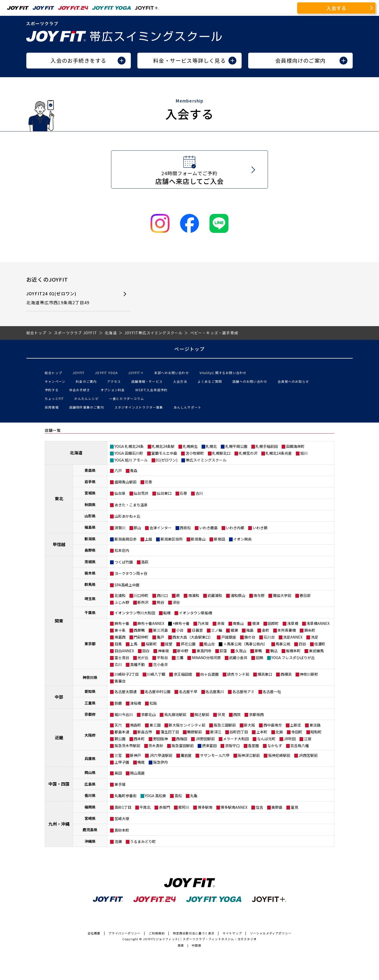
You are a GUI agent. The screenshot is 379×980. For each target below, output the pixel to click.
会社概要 (94, 933)
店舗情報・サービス (147, 381)
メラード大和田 (236, 739)
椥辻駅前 (202, 714)
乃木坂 (203, 623)
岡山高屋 (137, 773)
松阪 (153, 703)
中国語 (196, 945)
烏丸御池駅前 (175, 714)
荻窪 (223, 651)
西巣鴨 (139, 630)
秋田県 (90, 504)
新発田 (220, 539)
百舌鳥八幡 (300, 746)
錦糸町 (310, 630)
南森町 (136, 725)
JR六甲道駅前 (161, 755)
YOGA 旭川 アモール (131, 460)
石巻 (183, 493)
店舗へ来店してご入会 (190, 178)
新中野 (183, 651)
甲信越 (59, 544)
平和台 (162, 658)
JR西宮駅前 (308, 755)
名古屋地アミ (243, 692)
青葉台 (120, 681)
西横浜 (286, 674)
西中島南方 (273, 725)
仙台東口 (164, 493)
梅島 (250, 630)
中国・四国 (59, 784)
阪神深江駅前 (249, 755)
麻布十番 (122, 623)
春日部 (305, 595)
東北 (59, 498)
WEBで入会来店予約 (151, 390)
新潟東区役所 (172, 539)
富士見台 (122, 658)
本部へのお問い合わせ (172, 373)
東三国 (155, 725)
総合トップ (53, 373)
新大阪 (250, 725)
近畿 (59, 737)
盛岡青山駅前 (126, 482)
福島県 (90, 527)
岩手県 (90, 482)
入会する (336, 8)
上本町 (262, 732)
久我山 (241, 651)
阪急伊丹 (161, 762)
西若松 (185, 528)
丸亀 (194, 796)
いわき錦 (260, 528)
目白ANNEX (124, 651)
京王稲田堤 (183, 674)
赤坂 (221, 623)
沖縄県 (90, 841)
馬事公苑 (283, 644)
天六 (118, 725)
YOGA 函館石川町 (129, 453)
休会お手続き (80, 390)
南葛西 (120, 637)
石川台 (269, 637)
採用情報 (52, 407)
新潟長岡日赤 (126, 539)
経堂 (169, 644)
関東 (59, 621)
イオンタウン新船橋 (196, 613)
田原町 (273, 623)
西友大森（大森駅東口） (193, 637)
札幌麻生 (190, 446)
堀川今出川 (124, 714)
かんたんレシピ (86, 398)
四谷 (302, 644)
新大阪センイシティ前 (187, 725)
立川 (118, 664)
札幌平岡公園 (236, 446)
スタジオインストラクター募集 (139, 407)
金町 (266, 630)
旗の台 (250, 637)
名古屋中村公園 (158, 692)
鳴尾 (141, 762)
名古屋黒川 (215, 692)
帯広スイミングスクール (206, 460)
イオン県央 (242, 539)
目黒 (118, 644)
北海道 (76, 453)
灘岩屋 (186, 755)
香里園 (253, 746)
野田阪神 (161, 739)
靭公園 (120, 739)
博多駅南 (205, 807)
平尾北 (145, 807)
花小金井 (161, 664)
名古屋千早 (188, 692)
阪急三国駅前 (225, 725)
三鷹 (180, 658)
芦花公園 (188, 644)
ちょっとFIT (54, 398)
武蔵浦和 (215, 595)
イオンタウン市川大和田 (135, 613)
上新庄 (296, 725)
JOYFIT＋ (136, 373)
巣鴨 (258, 651)
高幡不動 (137, 664)
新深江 (216, 732)
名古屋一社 (272, 692)
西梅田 (182, 739)
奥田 (118, 773)
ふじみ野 (122, 602)
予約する (52, 390)
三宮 (118, 755)
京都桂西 (256, 714)
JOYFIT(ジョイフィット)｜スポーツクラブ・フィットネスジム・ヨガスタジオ (200, 939)
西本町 (139, 739)
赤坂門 (164, 807)
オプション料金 (113, 390)
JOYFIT (79, 373)
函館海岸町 (295, 446)
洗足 (315, 637)
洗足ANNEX (293, 637)
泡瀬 (118, 841)
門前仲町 (141, 637)
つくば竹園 (124, 562)
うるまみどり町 (143, 841)
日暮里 (197, 630)
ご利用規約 (157, 933)
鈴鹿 (118, 703)
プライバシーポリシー (124, 933)
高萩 (145, 562)
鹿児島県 (90, 830)
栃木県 (90, 573)
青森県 (90, 470)
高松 (178, 796)
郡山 (137, 528)
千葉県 (90, 612)
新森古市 (145, 732)
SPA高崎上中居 (127, 585)
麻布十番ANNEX (151, 623)
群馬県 (90, 584)
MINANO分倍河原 (206, 658)
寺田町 (297, 732)
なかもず (275, 746)
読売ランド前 (238, 674)
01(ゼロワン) (167, 460)
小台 (180, 630)
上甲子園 (122, 762)
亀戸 (161, 637)
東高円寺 (204, 651)
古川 (199, 493)
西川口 (162, 595)
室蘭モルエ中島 (164, 453)
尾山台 (209, 644)
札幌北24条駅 (163, 446)
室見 (295, 807)
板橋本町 (293, 651)
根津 (256, 623)
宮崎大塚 (122, 819)
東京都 (90, 644)
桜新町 (151, 644)
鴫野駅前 (195, 732)
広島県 (90, 784)
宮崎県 (90, 818)
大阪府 (90, 735)
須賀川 (120, 528)
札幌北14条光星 (279, 453)
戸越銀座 (229, 637)
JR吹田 (290, 739)
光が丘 (143, 658)
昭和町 (316, 732)
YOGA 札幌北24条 (129, 446)
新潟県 (90, 539)
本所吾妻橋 (287, 630)
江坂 (308, 739)
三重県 (90, 703)
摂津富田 (209, 746)
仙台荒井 (141, 493)
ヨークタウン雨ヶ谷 (131, 573)
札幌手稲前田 (267, 446)
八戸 (118, 471)
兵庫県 (90, 758)
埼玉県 (90, 599)
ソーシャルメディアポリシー (271, 933)
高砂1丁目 (123, 807)
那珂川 (184, 807)
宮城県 (90, 493)
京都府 (90, 714)
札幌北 (211, 446)
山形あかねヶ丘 (127, 516)
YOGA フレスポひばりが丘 (293, 658)
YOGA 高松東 (155, 796)
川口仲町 (141, 595)
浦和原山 (238, 595)
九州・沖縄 (59, 824)
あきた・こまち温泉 (131, 505)
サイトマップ (232, 933)
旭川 (304, 453)
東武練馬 (316, 651)
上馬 (134, 644)
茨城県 (90, 562)
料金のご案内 (86, 381)
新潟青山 (198, 539)
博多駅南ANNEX (234, 807)
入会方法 (180, 381)
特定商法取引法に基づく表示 (194, 933)
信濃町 (320, 644)
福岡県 (90, 807)
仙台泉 (120, 493)
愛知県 (90, 691)
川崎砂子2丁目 (127, 674)
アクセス (114, 381)
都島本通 (122, 732)
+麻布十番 (181, 623)
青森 (134, 471)
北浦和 (120, 595)
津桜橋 (136, 703)
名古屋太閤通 (126, 692)
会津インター (161, 528)
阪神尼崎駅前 (279, 755)
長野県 (90, 550)
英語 (181, 945)
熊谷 (161, 602)
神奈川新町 (309, 674)
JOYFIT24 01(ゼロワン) (69, 298)
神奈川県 (90, 677)
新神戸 (136, 755)
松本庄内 (122, 550)
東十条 (120, 630)
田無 (260, 658)
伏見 (221, 714)
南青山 (238, 623)
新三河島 (161, 630)
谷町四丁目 (239, 732)
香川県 (90, 795)
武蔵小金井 (238, 658)
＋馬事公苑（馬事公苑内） (245, 644)
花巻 (148, 482)
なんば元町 (266, 739)
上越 (148, 539)
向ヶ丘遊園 (210, 674)
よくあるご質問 (210, 381)
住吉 (260, 807)
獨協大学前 (282, 595)
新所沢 (143, 602)
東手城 (120, 784)
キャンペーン (55, 381)
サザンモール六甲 (215, 755)
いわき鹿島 (208, 528)
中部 (59, 697)
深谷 (176, 602)
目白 (146, 651)
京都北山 (148, 714)
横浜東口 (265, 674)
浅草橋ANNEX (318, 623)
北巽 (279, 732)
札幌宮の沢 (248, 453)
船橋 (167, 613)
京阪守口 (232, 746)
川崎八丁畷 (156, 674)
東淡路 (315, 725)
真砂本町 (122, 830)
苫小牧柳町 (195, 453)
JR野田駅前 (205, 739)
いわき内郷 (235, 528)
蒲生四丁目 (170, 732)
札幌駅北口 (221, 453)
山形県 (90, 516)
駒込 (274, 651)
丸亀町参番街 (126, 796)
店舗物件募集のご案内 (87, 407)
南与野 (259, 595)
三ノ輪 (217, 630)
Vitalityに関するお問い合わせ (223, 373)
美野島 (277, 807)
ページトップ (189, 349)
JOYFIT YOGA (106, 373)
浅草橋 (293, 623)
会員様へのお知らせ (293, 381)
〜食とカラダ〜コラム (127, 398)
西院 (237, 714)
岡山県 (90, 772)
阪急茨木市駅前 (127, 746)
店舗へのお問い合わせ (250, 381)
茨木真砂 (156, 746)
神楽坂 (163, 651)
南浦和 (194, 595)
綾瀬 (234, 630)
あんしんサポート (188, 407)
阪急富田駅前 (183, 746)
